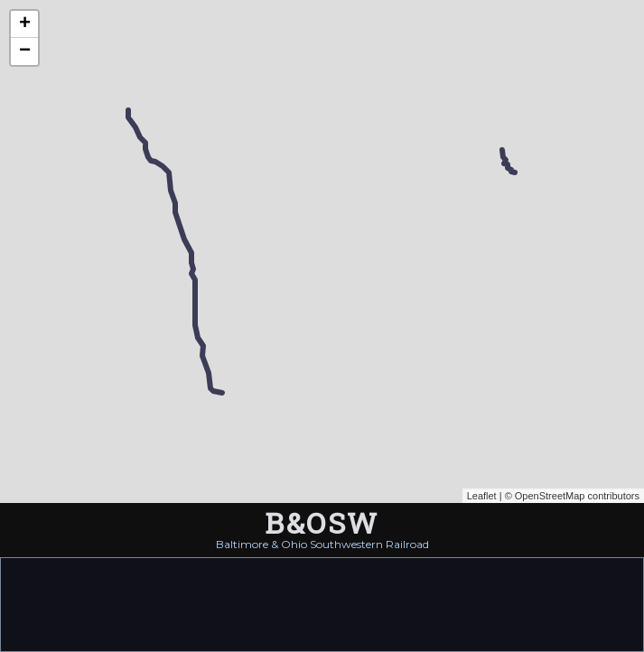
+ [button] (25, 24)
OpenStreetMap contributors (577, 496)
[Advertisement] (322, 603)
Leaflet (482, 496)
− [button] (25, 51)
